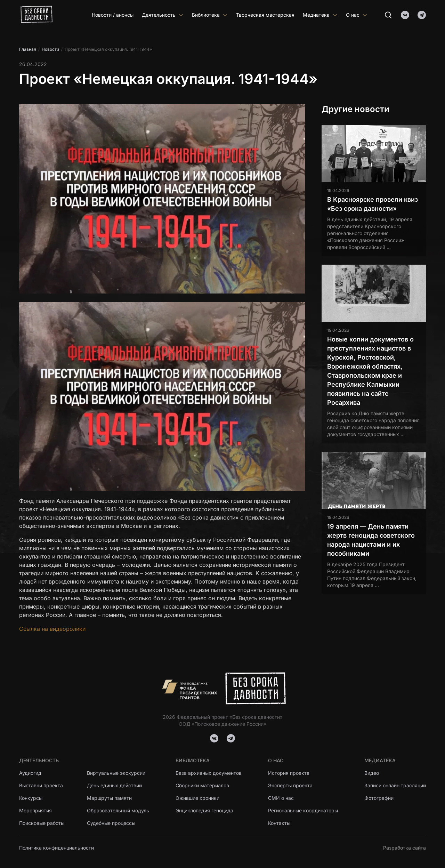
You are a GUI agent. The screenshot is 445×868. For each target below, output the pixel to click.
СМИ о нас (281, 798)
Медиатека (320, 15)
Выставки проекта (41, 785)
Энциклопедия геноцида (204, 810)
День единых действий (114, 785)
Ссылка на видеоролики (52, 629)
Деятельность (163, 15)
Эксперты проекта (290, 785)
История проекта (289, 773)
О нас (357, 15)
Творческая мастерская (265, 15)
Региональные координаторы (303, 810)
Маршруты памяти (110, 798)
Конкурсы (31, 798)
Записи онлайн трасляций (395, 785)
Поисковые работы (42, 823)
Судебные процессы (111, 823)
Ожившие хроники (198, 798)
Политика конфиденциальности (56, 848)
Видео (372, 773)
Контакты (279, 823)
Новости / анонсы (113, 15)
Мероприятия (35, 810)
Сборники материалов (202, 785)
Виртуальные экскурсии (116, 773)
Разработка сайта (404, 848)
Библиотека (210, 15)
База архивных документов (209, 773)
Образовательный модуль (118, 810)
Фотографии (379, 798)
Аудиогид (30, 773)
